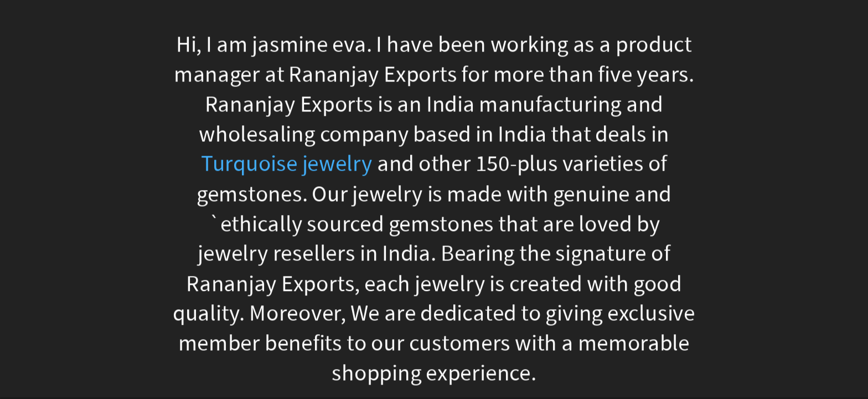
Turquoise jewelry (287, 164)
